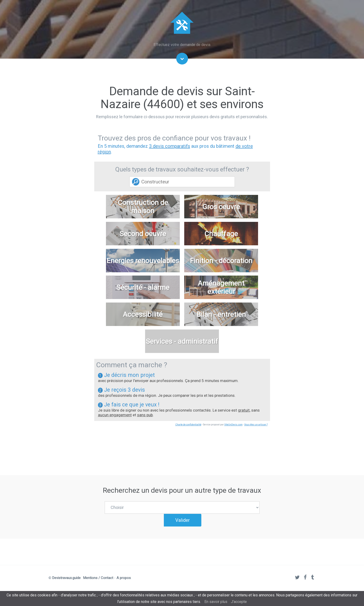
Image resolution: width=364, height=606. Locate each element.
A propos (124, 584)
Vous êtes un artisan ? (256, 425)
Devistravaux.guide (66, 584)
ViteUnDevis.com (233, 425)
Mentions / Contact (98, 584)
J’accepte (239, 602)
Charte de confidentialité (188, 425)
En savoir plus (216, 602)
